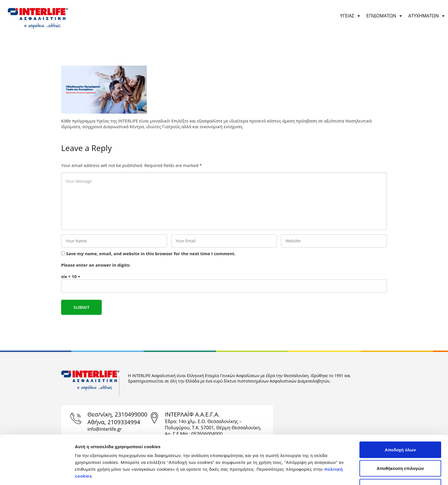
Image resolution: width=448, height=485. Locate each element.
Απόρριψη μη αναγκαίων (400, 447)
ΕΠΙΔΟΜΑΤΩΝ (384, 16)
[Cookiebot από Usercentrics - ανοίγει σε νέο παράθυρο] (37, 474)
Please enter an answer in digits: (96, 265)
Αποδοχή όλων (400, 410)
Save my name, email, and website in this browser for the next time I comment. (151, 253)
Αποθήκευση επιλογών (400, 429)
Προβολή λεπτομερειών (318, 474)
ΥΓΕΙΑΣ (350, 16)
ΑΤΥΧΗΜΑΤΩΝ (427, 16)
